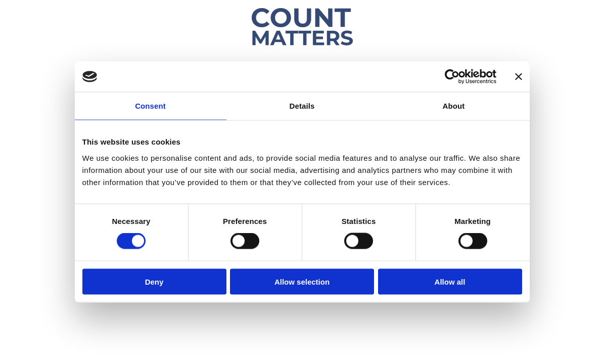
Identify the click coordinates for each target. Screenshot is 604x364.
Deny (154, 281)
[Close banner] (519, 77)
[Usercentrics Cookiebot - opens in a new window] (452, 77)
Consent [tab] (150, 106)
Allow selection (302, 281)
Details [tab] (302, 106)
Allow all (450, 281)
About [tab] (454, 106)
